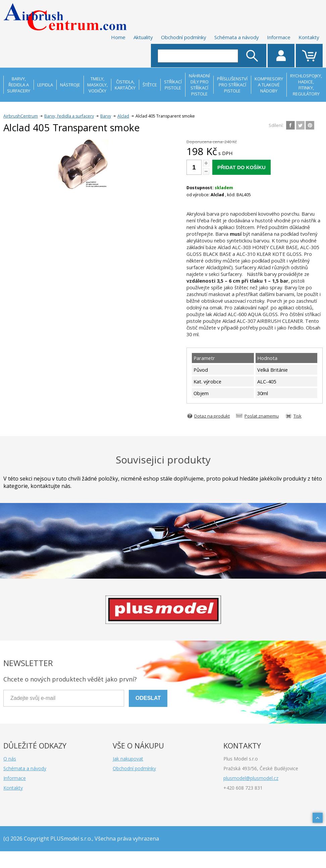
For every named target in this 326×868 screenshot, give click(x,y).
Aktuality (143, 37)
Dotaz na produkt (212, 416)
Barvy (106, 116)
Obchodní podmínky (184, 37)
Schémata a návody (237, 37)
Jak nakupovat (128, 759)
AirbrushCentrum (21, 116)
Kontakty (309, 37)
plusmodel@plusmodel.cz (251, 778)
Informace (279, 37)
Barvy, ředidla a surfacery (69, 116)
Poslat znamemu (262, 416)
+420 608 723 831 (243, 788)
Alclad (123, 116)
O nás (10, 759)
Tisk (297, 416)
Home (118, 37)
